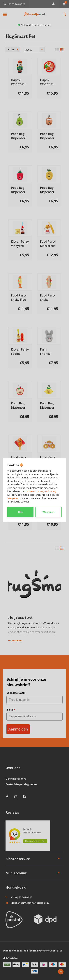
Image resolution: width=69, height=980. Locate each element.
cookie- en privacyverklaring (40, 491)
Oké (20, 512)
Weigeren (13, 498)
